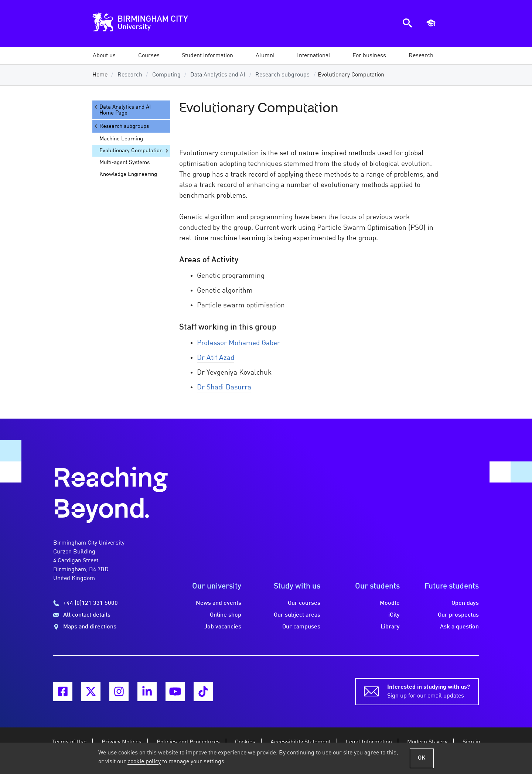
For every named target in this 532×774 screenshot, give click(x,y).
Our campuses (301, 627)
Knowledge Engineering (128, 174)
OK (422, 758)
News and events (219, 603)
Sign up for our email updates (429, 691)
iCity (394, 615)
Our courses (304, 603)
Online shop (226, 615)
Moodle (390, 603)
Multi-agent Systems (125, 163)
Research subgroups (282, 75)
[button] (104, 56)
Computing (166, 75)
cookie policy (144, 762)
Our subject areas (297, 615)
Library (390, 627)
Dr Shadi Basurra (224, 388)
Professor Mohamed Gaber (238, 343)
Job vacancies (223, 627)
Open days (465, 603)
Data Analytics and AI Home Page (122, 110)
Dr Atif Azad (216, 358)
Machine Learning (121, 139)
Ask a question (459, 627)
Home (100, 75)
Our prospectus (458, 615)
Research (130, 75)
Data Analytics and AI (218, 75)
